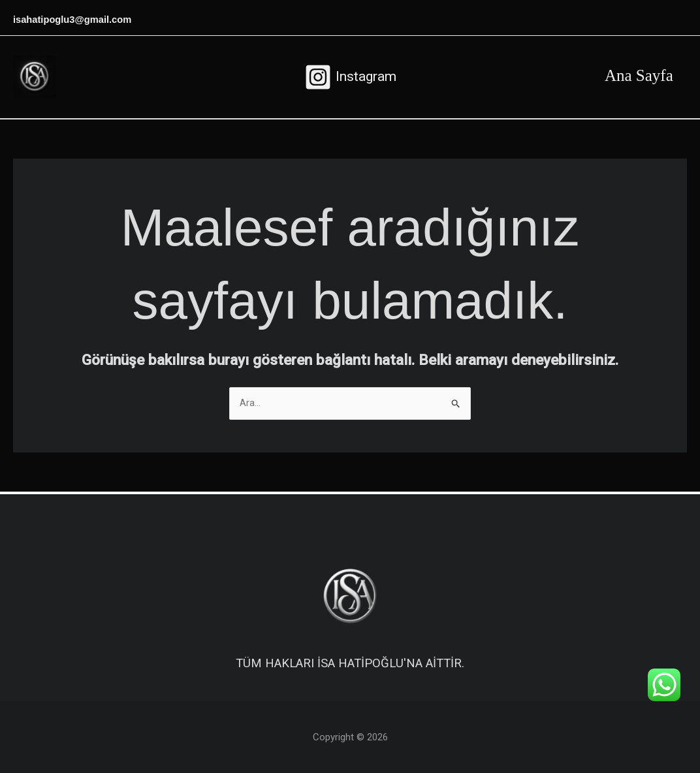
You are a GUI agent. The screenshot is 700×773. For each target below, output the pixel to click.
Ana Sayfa (636, 75)
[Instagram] (350, 77)
